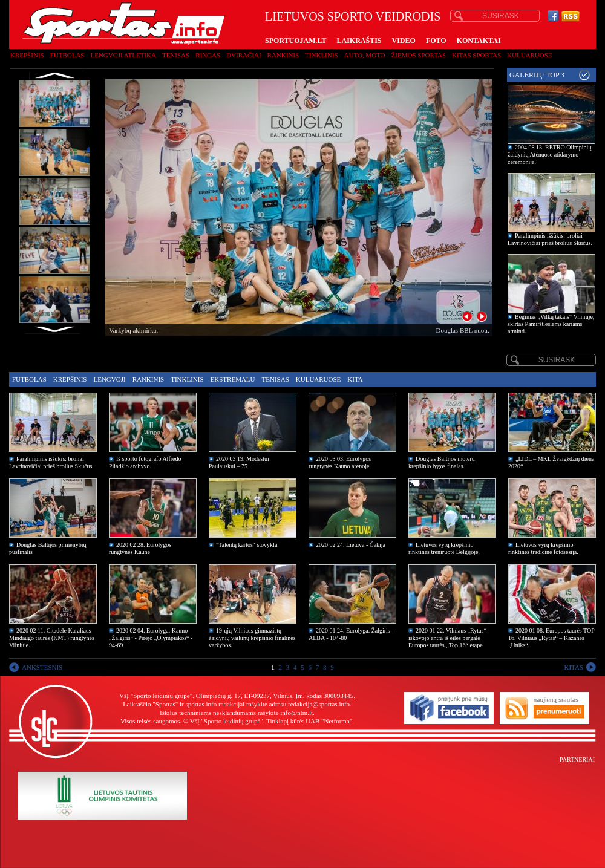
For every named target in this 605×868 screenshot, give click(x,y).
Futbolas (67, 55)
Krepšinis (27, 55)
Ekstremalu (233, 379)
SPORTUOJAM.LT (296, 41)
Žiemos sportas (419, 55)
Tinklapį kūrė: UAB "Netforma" (309, 721)
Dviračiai (244, 55)
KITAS (574, 667)
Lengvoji (109, 379)
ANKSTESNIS (42, 667)
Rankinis (283, 55)
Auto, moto (365, 55)
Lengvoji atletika (123, 55)
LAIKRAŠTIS (359, 41)
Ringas (208, 55)
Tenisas (176, 55)
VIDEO (404, 41)
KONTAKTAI (479, 41)
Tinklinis (321, 55)
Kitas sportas (476, 55)
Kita (355, 379)
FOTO (436, 41)
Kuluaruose (530, 55)
